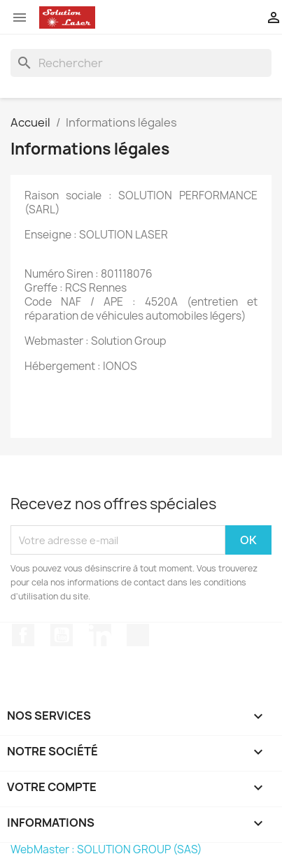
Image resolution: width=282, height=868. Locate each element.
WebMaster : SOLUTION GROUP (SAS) (106, 849)
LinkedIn (100, 635)
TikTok (138, 635)
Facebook (23, 635)
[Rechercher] (141, 63)
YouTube (62, 635)
